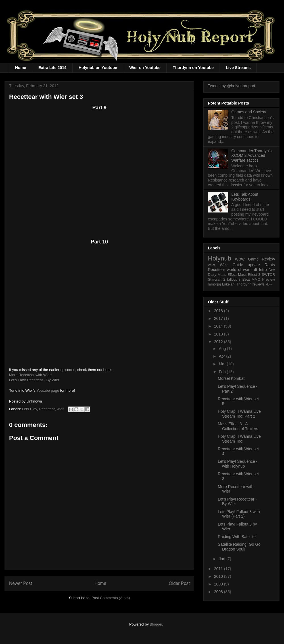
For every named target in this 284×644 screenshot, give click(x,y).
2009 (219, 584)
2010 (219, 576)
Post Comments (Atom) (111, 598)
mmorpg (214, 284)
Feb (223, 372)
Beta (246, 280)
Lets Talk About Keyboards (245, 197)
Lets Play (30, 409)
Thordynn (244, 284)
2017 (219, 318)
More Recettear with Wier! (30, 375)
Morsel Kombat (231, 378)
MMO (256, 280)
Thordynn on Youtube (193, 68)
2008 (219, 592)
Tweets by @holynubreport (232, 86)
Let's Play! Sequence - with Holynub (238, 464)
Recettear (47, 409)
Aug (223, 349)
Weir (224, 265)
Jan (222, 559)
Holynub (220, 258)
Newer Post (21, 583)
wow (240, 259)
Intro (263, 270)
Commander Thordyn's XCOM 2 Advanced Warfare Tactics (252, 156)
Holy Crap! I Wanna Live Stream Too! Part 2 (239, 414)
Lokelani (229, 284)
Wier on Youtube (145, 68)
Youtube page (48, 390)
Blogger (156, 624)
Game (253, 259)
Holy (269, 284)
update (254, 265)
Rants (270, 265)
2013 (219, 334)
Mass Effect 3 (249, 275)
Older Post (179, 583)
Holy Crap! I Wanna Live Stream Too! (239, 439)
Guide (238, 265)
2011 (219, 569)
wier (60, 409)
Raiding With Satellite (237, 537)
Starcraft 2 (217, 280)
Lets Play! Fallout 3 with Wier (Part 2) (239, 514)
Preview (269, 280)
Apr (222, 356)
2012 (219, 342)
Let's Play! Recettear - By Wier (34, 380)
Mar (223, 364)
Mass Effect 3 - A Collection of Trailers (238, 426)
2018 (219, 311)
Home (21, 68)
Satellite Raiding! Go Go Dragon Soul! (239, 547)
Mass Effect (227, 275)
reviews (259, 284)
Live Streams (238, 68)
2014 (219, 326)
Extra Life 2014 (52, 68)
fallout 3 (234, 280)
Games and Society (249, 112)
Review (268, 259)
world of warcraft (242, 270)
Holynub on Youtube (98, 68)
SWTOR (268, 275)
